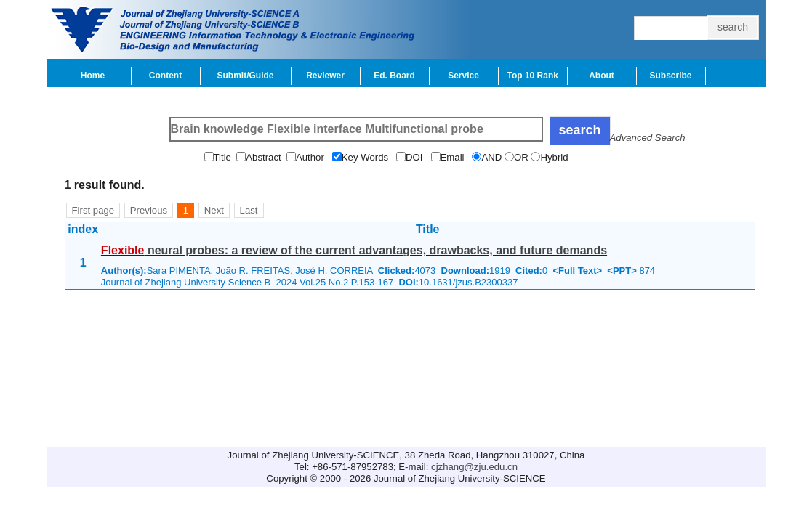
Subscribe (670, 76)
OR (522, 157)
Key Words (369, 157)
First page (93, 210)
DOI (418, 157)
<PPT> (622, 271)
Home (93, 76)
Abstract (266, 157)
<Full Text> (577, 271)
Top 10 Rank (533, 76)
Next (214, 210)
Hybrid (555, 157)
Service (463, 76)
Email (457, 157)
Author (314, 157)
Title (225, 157)
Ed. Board (394, 76)
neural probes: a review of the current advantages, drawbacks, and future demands (354, 250)
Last (249, 210)
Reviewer (325, 76)
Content (165, 76)
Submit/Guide (246, 76)
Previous (149, 210)
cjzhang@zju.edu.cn (474, 467)
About (602, 76)
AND (493, 157)
